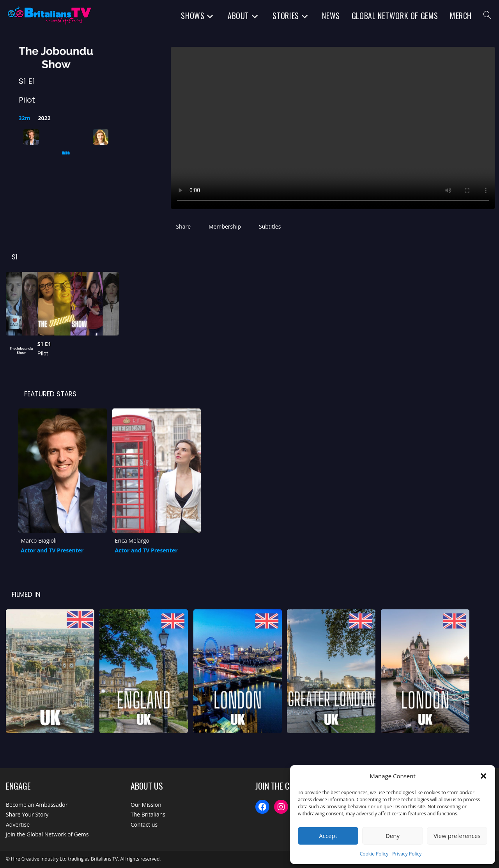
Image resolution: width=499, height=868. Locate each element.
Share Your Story (27, 814)
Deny (393, 836)
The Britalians (148, 814)
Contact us (144, 825)
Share (183, 226)
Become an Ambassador (37, 805)
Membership (225, 226)
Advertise (18, 825)
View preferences (457, 836)
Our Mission (146, 805)
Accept (328, 836)
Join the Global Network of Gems (47, 834)
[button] (483, 776)
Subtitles (270, 226)
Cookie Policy (374, 854)
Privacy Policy (407, 854)
